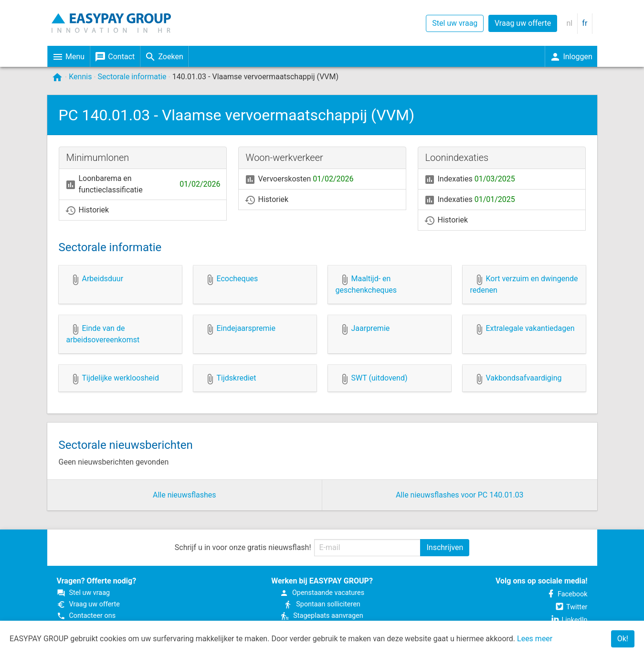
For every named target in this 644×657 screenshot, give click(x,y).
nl (569, 23)
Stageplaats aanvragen (322, 616)
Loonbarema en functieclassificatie (143, 184)
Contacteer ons (86, 616)
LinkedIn (569, 620)
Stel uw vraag (455, 23)
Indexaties (470, 180)
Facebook (567, 594)
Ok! (623, 639)
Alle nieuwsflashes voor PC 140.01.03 (460, 495)
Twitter (571, 607)
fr (585, 23)
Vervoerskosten (299, 180)
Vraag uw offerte (523, 23)
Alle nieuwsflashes (185, 495)
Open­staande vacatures (322, 593)
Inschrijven (445, 547)
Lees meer (535, 639)
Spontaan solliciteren (322, 604)
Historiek (87, 211)
